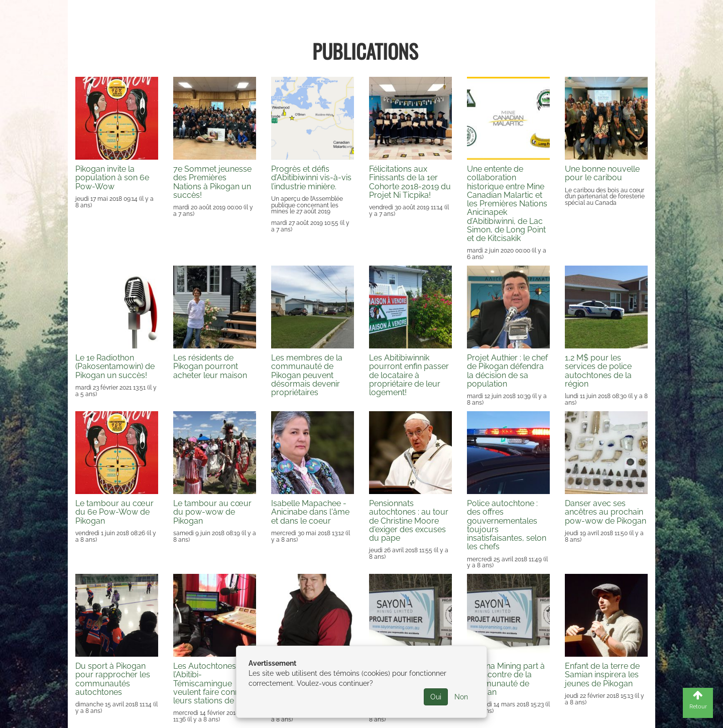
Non (461, 697)
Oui (436, 697)
